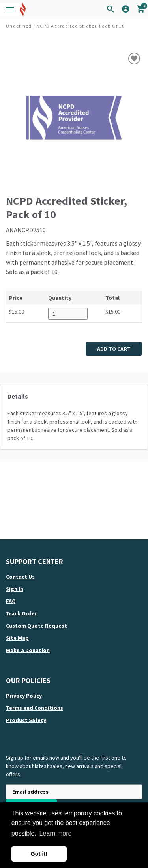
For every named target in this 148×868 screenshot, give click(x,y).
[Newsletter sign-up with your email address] (74, 792)
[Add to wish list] (134, 59)
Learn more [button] (56, 833)
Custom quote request (37, 626)
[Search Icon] (111, 9)
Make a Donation (28, 650)
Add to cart (114, 349)
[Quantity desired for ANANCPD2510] (68, 314)
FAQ (11, 601)
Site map (17, 638)
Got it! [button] (39, 854)
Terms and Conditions (35, 708)
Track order (22, 613)
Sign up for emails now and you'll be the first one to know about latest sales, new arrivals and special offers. (66, 766)
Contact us (20, 577)
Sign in (15, 589)
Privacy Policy (24, 696)
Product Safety (26, 720)
